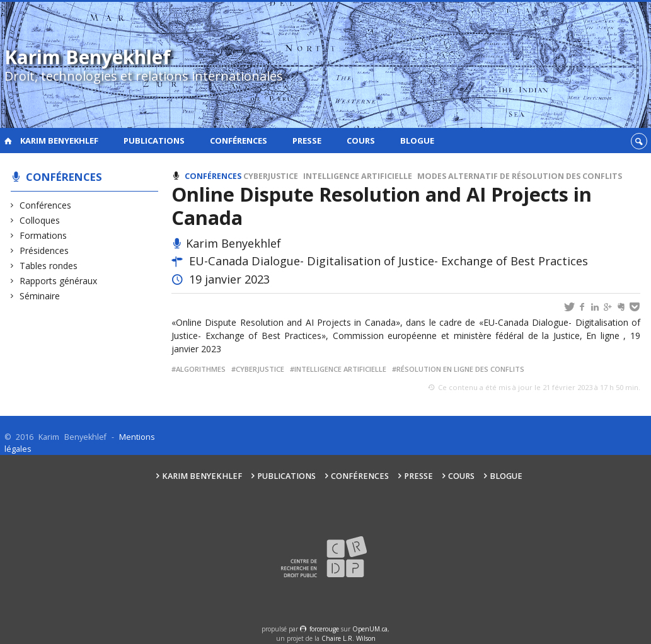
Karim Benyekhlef (59, 141)
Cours (361, 141)
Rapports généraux (59, 281)
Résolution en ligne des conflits (460, 369)
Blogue (417, 141)
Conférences (239, 141)
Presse (307, 141)
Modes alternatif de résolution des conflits (520, 176)
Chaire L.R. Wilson (349, 638)
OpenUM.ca (370, 629)
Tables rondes (49, 266)
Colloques (40, 220)
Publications (154, 141)
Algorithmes (201, 369)
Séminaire (40, 296)
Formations (43, 235)
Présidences (44, 250)
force (324, 629)
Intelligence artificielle (358, 176)
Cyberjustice (271, 176)
